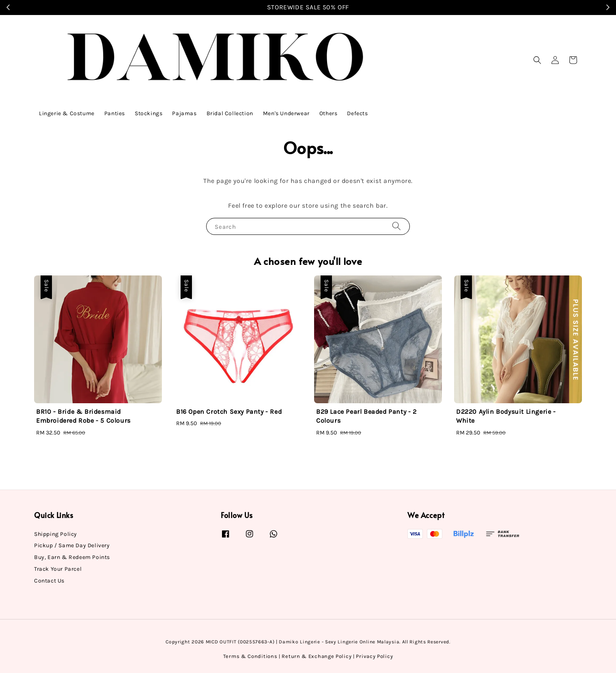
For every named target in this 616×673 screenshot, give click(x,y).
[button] (537, 60)
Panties (115, 113)
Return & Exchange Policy (317, 656)
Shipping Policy (56, 534)
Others (328, 113)
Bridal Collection (230, 113)
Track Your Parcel (58, 569)
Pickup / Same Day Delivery (72, 545)
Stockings (149, 113)
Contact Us (49, 581)
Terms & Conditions (250, 656)
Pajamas (184, 113)
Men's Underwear (286, 113)
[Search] (396, 226)
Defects (357, 113)
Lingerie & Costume (67, 113)
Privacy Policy (374, 656)
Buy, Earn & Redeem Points (72, 557)
